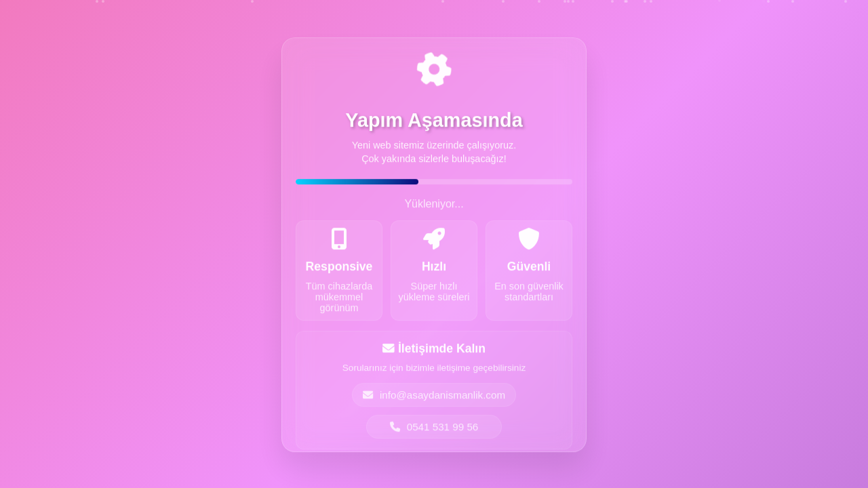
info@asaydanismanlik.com (434, 397)
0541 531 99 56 (434, 429)
